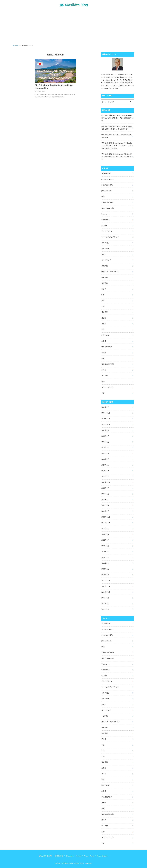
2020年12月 (106, 581)
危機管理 (105, 283)
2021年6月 (105, 552)
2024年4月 (105, 476)
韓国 (103, 381)
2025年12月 (106, 413)
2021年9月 (105, 534)
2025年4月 (105, 442)
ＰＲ (103, 393)
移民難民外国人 (107, 347)
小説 (103, 306)
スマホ (104, 254)
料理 (103, 329)
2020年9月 (105, 598)
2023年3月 (105, 500)
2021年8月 (105, 540)
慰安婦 (104, 318)
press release (106, 191)
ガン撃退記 (105, 243)
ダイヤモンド (106, 260)
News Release (102, 856)
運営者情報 (59, 856)
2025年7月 (105, 436)
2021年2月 (105, 569)
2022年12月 (106, 517)
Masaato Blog (72, 863)
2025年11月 (106, 419)
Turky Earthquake (108, 208)
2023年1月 (105, 511)
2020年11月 (106, 586)
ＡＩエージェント (108, 387)
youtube (104, 225)
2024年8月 (105, 459)
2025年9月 (105, 430)
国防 (103, 301)
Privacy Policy (89, 856)
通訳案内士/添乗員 (108, 364)
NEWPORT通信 (107, 185)
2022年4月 (105, 529)
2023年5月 (105, 488)
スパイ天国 (105, 249)
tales (103, 197)
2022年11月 (106, 523)
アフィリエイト (107, 231)
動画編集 (105, 278)
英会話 (104, 353)
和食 (103, 295)
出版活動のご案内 (45, 856)
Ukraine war (106, 214)
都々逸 (104, 370)
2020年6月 (105, 604)
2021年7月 (105, 546)
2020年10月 (106, 592)
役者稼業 (105, 312)
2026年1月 (105, 407)
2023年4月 (105, 494)
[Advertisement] (74, 27)
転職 (103, 358)
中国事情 (105, 266)
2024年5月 (105, 471)
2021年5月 (105, 557)
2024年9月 (105, 453)
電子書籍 (105, 376)
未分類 (104, 341)
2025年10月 (106, 424)
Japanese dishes (107, 179)
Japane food (106, 173)
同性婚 (104, 289)
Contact (78, 856)
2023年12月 (106, 482)
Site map (69, 856)
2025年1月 (105, 448)
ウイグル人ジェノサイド (110, 237)
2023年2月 (105, 505)
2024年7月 (105, 465)
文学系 (104, 324)
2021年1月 (105, 575)
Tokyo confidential (108, 202)
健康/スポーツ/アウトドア (111, 272)
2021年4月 (105, 563)
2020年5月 (105, 609)
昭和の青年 (105, 335)
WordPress (105, 220)
